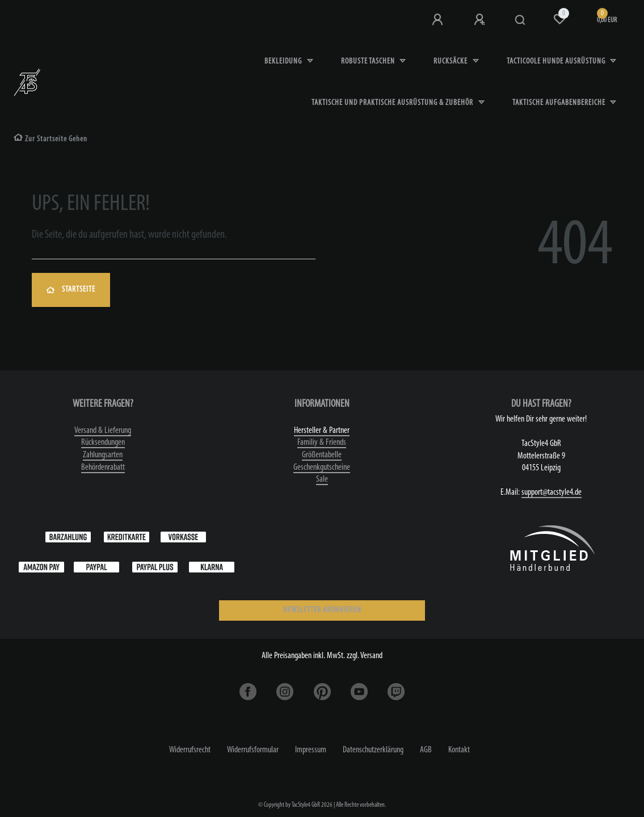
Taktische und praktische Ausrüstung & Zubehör (393, 103)
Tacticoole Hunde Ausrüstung (557, 62)
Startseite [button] (71, 290)
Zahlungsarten (103, 455)
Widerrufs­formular (253, 750)
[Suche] (521, 20)
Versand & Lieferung (103, 431)
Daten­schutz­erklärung (373, 750)
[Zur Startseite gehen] (50, 139)
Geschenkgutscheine (322, 468)
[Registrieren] (481, 20)
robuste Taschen (369, 62)
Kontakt (459, 750)
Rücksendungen (103, 443)
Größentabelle (322, 455)
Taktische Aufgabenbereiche (560, 103)
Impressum (311, 750)
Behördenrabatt (103, 468)
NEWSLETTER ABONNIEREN (322, 610)
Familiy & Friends (322, 443)
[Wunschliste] (559, 19)
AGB (426, 750)
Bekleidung (284, 62)
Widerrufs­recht (190, 750)
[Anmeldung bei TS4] (439, 20)
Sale (322, 479)
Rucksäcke (451, 62)
